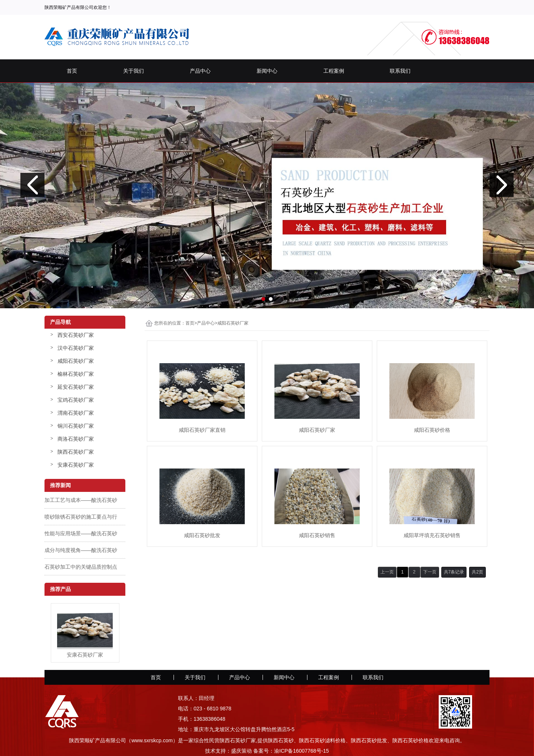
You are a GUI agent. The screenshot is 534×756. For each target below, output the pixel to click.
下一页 (430, 572)
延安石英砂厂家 (76, 387)
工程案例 (334, 71)
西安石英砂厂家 (76, 335)
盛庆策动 (241, 751)
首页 (72, 71)
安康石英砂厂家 (76, 465)
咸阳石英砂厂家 (76, 361)
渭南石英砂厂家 (76, 413)
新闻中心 (267, 71)
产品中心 (200, 71)
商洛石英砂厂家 (76, 439)
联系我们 (400, 71)
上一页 (387, 572)
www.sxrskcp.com (152, 740)
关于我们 (133, 71)
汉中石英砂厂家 (76, 348)
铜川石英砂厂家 (76, 426)
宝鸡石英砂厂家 (76, 400)
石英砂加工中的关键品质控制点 (81, 567)
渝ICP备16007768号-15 (301, 751)
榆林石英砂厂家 (76, 374)
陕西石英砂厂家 (76, 452)
